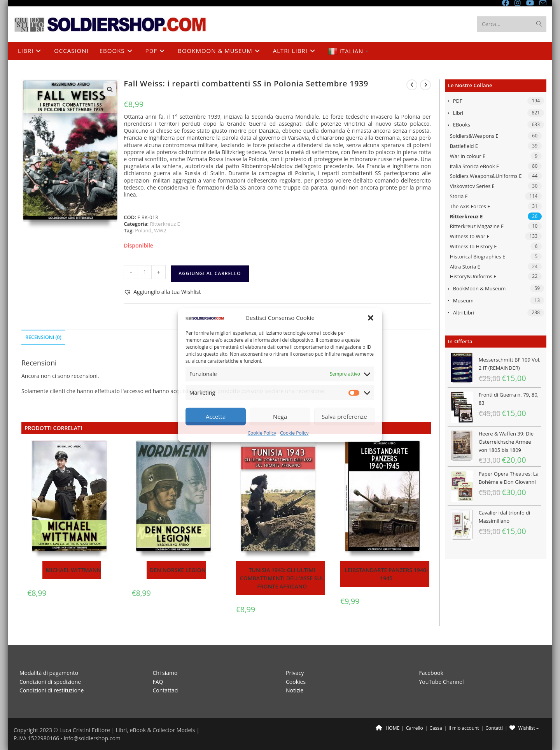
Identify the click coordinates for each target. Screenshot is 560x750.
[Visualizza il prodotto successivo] (425, 85)
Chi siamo (165, 673)
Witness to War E (470, 236)
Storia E (459, 196)
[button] (371, 318)
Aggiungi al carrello (210, 273)
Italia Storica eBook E (474, 166)
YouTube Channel (442, 682)
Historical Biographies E (478, 256)
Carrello (415, 728)
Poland (143, 230)
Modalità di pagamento (49, 673)
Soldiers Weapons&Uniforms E (486, 176)
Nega (280, 416)
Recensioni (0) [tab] (43, 337)
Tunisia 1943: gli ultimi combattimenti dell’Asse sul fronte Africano (282, 578)
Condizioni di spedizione (50, 682)
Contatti (494, 728)
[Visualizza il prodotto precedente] (412, 85)
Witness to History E (473, 246)
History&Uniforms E (473, 276)
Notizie (295, 690)
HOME (388, 728)
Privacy (295, 673)
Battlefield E (464, 146)
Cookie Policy (262, 433)
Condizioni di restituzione (52, 690)
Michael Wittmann (73, 570)
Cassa (436, 728)
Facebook (431, 673)
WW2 (160, 230)
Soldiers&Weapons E (474, 136)
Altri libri (464, 313)
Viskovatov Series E (472, 186)
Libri (458, 113)
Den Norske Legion (178, 570)
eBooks (462, 125)
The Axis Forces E (470, 206)
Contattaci (166, 690)
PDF (458, 101)
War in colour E (468, 156)
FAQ (158, 682)
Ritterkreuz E (466, 216)
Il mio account (464, 728)
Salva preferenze (344, 416)
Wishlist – (524, 728)
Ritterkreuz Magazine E (477, 226)
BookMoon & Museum (479, 288)
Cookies (296, 682)
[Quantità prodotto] (145, 272)
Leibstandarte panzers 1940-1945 (386, 574)
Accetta (216, 416)
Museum (463, 300)
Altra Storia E (465, 267)
